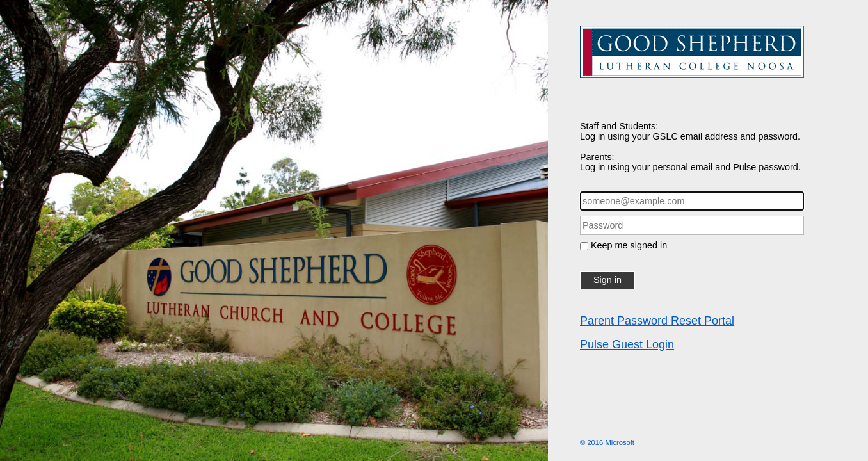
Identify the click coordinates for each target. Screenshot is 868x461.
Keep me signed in (629, 245)
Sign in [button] (607, 280)
